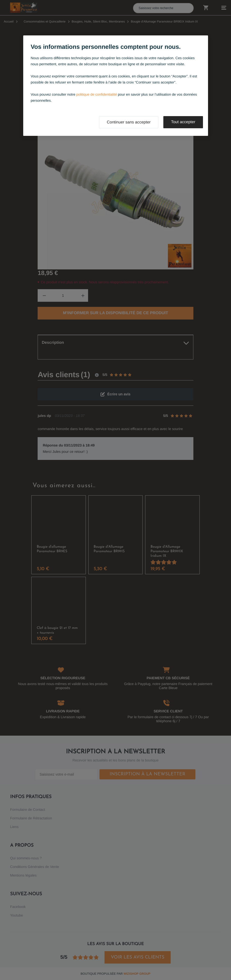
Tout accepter (183, 122)
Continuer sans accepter (129, 122)
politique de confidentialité (97, 94)
